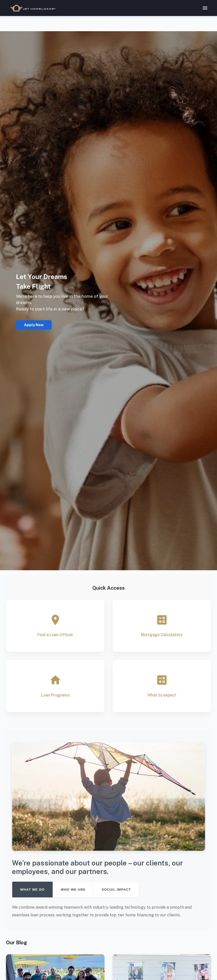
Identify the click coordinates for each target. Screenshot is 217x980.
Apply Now (34, 325)
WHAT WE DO (32, 890)
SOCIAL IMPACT (116, 890)
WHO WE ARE (73, 890)
